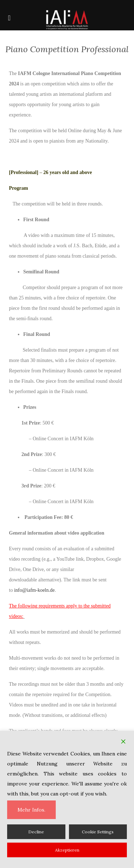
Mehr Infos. (31, 810)
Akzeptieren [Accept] (67, 850)
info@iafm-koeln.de (34, 590)
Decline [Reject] (36, 832)
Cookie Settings (98, 832)
